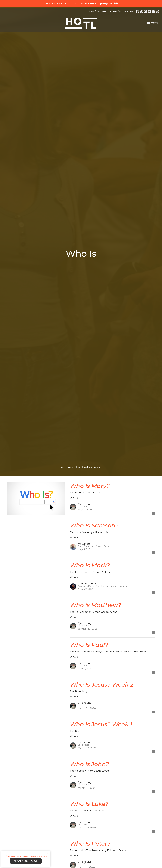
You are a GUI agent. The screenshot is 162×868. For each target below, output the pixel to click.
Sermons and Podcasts (75, 467)
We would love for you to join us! (81, 3)
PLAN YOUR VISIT (26, 861)
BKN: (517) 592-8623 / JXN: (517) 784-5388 (111, 11)
